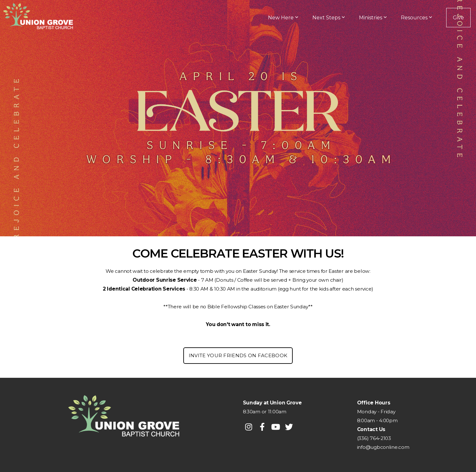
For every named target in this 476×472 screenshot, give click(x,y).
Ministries (373, 18)
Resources (417, 18)
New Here (283, 18)
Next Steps (329, 18)
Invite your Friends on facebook (238, 355)
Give (458, 18)
